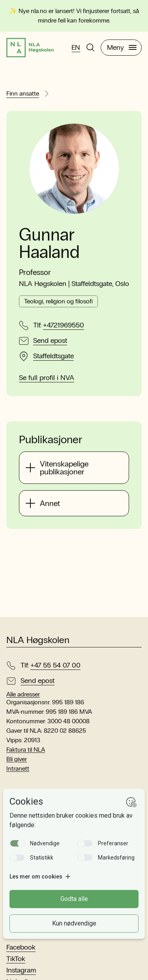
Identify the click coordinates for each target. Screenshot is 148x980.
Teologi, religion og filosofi (58, 301)
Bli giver (17, 759)
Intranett (18, 768)
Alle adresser (23, 694)
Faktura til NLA (26, 750)
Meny (122, 47)
